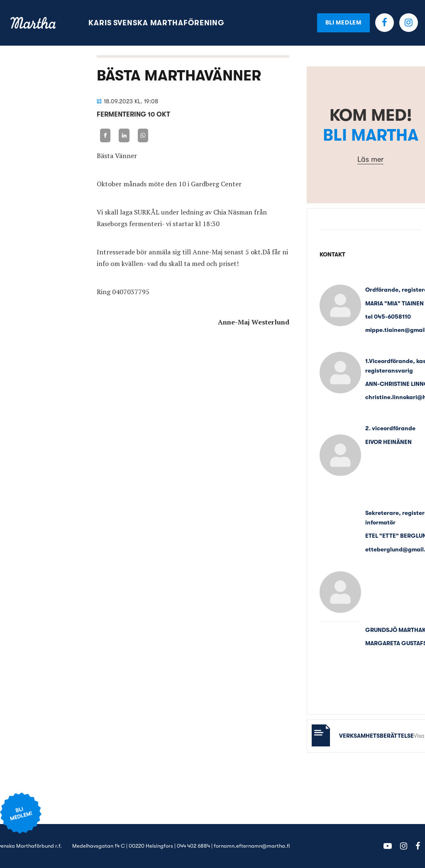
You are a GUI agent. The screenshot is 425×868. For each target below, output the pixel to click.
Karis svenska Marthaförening (156, 23)
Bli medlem (343, 22)
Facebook (385, 23)
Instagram (409, 23)
